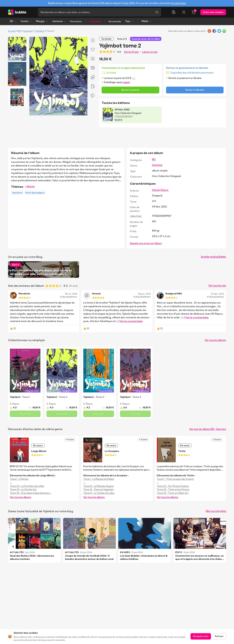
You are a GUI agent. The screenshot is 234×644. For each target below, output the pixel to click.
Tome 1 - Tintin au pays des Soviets (175, 479)
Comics (26, 21)
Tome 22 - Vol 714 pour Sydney (173, 486)
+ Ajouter (30, 186)
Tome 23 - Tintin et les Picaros (173, 489)
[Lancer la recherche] (157, 12)
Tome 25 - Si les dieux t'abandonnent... (31, 493)
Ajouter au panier (130, 90)
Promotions (76, 21)
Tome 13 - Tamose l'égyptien (98, 489)
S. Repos (15, 404)
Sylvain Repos (160, 190)
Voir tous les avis (217, 286)
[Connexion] (184, 12)
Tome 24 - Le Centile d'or (23, 489)
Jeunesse (59, 21)
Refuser (219, 636)
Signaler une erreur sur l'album (146, 243)
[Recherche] (95, 12)
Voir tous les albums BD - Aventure (208, 429)
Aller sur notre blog (216, 511)
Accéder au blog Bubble (213, 257)
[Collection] (174, 12)
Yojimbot (40, 31)
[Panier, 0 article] (194, 12)
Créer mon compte (213, 12)
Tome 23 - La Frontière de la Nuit (27, 486)
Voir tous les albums (215, 340)
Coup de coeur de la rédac (146, 39)
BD (13, 21)
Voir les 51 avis (131, 52)
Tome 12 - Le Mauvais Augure (98, 486)
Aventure (28, 31)
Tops (129, 21)
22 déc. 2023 (218, 294)
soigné (126, 82)
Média (147, 21)
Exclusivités (95, 21)
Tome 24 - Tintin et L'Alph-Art (173, 493)
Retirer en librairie (195, 90)
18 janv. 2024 (144, 294)
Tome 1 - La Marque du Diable (99, 479)
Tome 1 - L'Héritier (19, 479)
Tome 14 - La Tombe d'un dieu (99, 493)
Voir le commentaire (131, 321)
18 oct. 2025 (71, 294)
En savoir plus (179, 3)
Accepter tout (201, 636)
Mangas (42, 21)
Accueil (12, 31)
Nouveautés (115, 21)
